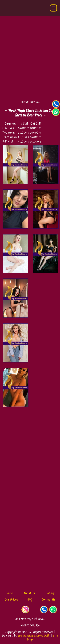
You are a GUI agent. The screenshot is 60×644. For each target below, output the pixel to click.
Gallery (50, 593)
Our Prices (11, 600)
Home (9, 593)
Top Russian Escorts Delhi (34, 636)
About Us (29, 593)
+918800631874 (30, 625)
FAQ (30, 600)
